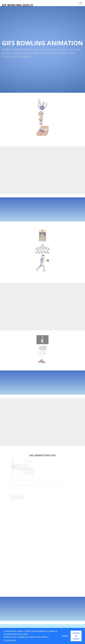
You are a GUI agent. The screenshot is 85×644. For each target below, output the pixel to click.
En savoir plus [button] (10, 640)
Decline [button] (65, 636)
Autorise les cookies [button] (76, 636)
